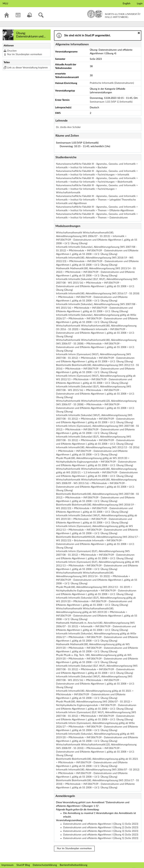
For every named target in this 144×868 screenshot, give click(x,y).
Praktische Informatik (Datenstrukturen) (112, 83)
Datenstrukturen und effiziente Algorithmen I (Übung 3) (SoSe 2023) (101, 831)
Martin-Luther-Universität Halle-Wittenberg (114, 14)
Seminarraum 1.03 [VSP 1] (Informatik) (111, 102)
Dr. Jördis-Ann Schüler (68, 127)
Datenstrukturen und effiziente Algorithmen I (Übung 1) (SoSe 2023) (101, 824)
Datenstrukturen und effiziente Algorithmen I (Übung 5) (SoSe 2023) (101, 838)
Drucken (12, 51)
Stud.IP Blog (23, 865)
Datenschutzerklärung (45, 865)
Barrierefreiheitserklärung (74, 865)
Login (140, 4)
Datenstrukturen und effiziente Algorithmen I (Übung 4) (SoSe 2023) (101, 835)
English (127, 4)
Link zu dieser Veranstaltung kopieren (27, 68)
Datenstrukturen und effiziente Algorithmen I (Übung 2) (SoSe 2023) (101, 828)
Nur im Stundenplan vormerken (25, 54)
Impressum (8, 865)
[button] (139, 33)
